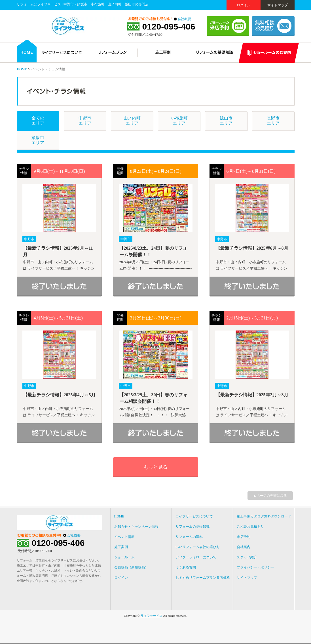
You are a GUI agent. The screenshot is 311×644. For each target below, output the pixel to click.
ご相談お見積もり (250, 527)
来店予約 (244, 537)
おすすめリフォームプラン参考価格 (203, 578)
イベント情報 (124, 537)
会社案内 (244, 547)
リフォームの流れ (189, 537)
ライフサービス (152, 616)
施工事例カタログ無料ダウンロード (264, 516)
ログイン (244, 5)
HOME (22, 69)
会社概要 (184, 19)
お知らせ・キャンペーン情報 (136, 527)
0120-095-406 (169, 27)
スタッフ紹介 (247, 557)
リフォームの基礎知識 (192, 527)
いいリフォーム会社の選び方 (198, 547)
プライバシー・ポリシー (255, 567)
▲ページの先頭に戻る (270, 496)
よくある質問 (186, 567)
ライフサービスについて (194, 516)
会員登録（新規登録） (131, 567)
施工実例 (121, 547)
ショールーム (124, 557)
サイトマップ (278, 5)
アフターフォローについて (196, 557)
